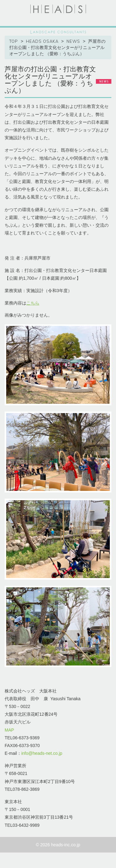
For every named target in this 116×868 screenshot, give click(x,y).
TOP (14, 41)
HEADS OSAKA (42, 41)
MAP (9, 730)
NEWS (73, 41)
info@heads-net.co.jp (42, 753)
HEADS (58, 9)
